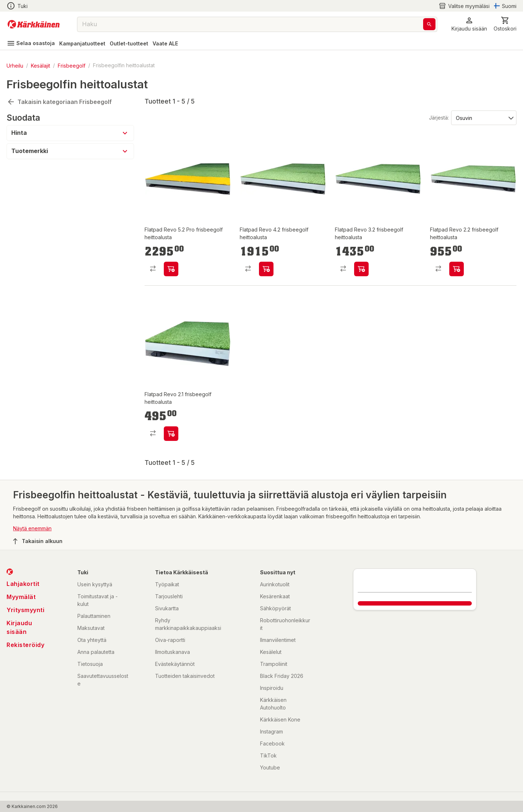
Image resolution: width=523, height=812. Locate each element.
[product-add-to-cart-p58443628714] (457, 269)
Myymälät (21, 597)
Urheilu (15, 65)
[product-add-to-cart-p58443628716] (171, 269)
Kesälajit (40, 65)
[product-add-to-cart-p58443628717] (171, 434)
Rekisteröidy (25, 645)
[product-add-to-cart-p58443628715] (361, 269)
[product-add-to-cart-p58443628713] (266, 269)
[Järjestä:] (483, 117)
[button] (469, 24)
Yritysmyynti (25, 610)
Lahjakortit (23, 584)
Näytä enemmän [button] (32, 528)
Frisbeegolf (72, 65)
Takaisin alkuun (38, 541)
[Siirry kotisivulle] (34, 24)
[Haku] (429, 24)
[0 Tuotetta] (505, 24)
